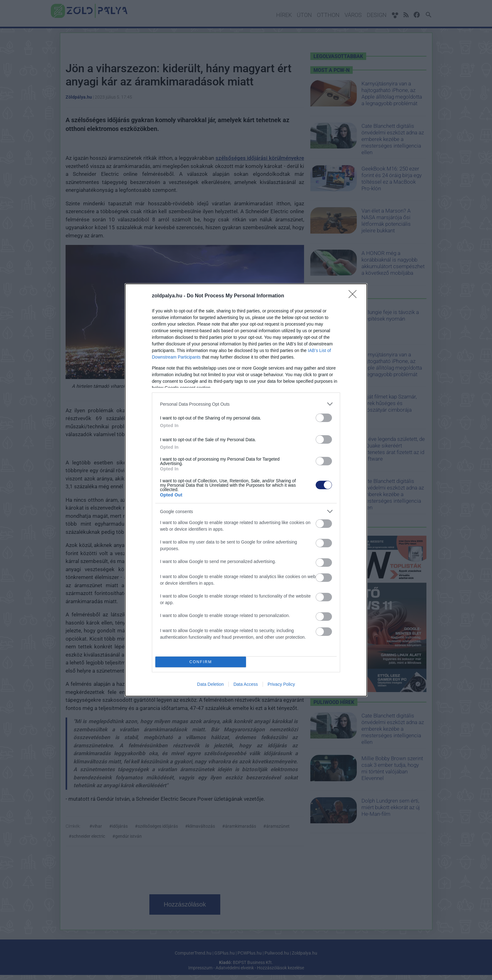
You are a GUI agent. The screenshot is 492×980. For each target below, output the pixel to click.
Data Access (246, 684)
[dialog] (246, 490)
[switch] (324, 418)
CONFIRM (201, 662)
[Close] (355, 296)
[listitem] (246, 404)
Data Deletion (210, 684)
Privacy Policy (281, 684)
